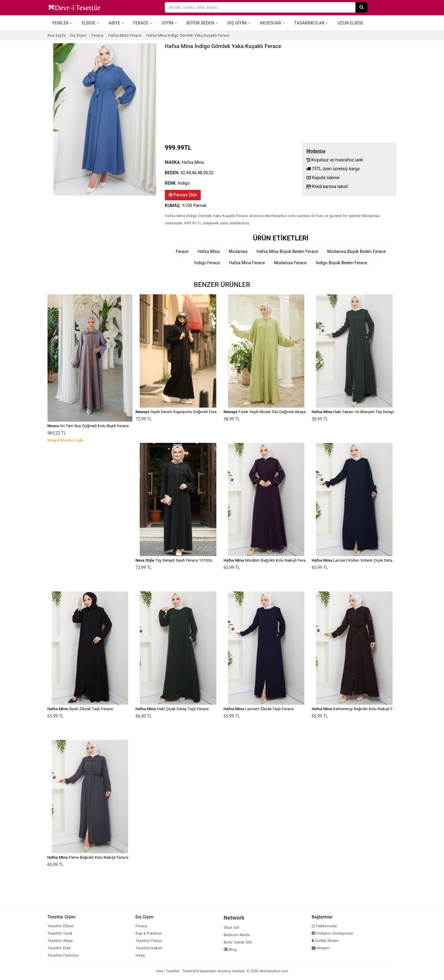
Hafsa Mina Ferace (247, 263)
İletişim (321, 948)
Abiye (116, 23)
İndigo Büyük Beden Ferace (341, 263)
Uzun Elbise (350, 23)
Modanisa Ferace (290, 263)
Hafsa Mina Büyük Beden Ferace (287, 251)
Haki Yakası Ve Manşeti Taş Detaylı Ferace (360, 412)
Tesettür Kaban (149, 948)
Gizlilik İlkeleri (325, 941)
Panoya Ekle (183, 195)
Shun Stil (231, 927)
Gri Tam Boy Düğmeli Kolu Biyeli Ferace (88, 426)
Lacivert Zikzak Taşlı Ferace (259, 709)
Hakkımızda (324, 926)
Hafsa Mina (209, 251)
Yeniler (62, 23)
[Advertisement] (281, 95)
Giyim (170, 23)
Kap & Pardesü (148, 933)
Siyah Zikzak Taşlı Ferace (80, 709)
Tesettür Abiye (60, 941)
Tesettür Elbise (61, 926)
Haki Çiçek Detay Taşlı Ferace (172, 709)
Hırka (140, 955)
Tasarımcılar (311, 23)
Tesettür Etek (59, 948)
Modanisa (238, 251)
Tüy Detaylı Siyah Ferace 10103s (174, 560)
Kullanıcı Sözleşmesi (332, 933)
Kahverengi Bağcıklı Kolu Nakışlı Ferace (357, 709)
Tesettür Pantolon (63, 955)
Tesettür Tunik (60, 933)
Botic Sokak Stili (238, 942)
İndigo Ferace (207, 263)
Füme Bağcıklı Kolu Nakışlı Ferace (88, 857)
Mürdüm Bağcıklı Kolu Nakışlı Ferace (267, 560)
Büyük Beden (202, 23)
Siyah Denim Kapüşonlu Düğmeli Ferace (178, 412)
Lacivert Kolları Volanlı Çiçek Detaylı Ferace (360, 560)
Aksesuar (273, 23)
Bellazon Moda (237, 935)
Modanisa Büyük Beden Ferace (357, 251)
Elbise (91, 23)
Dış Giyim (239, 23)
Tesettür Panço (149, 941)
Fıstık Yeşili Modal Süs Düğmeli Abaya (265, 412)
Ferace (143, 23)
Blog (230, 950)
